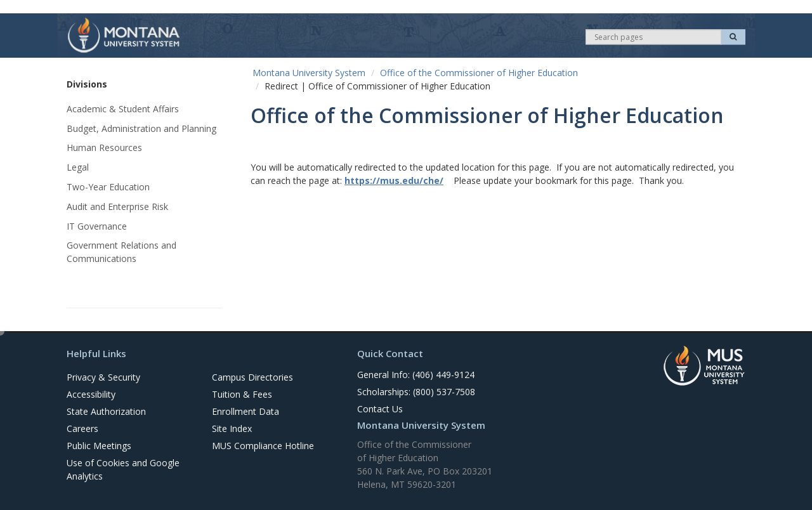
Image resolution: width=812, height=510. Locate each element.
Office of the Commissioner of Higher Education (479, 73)
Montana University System (309, 73)
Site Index (232, 428)
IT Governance (97, 226)
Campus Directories (252, 377)
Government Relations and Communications (121, 252)
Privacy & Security (103, 377)
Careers (82, 428)
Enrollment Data (246, 411)
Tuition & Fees (242, 394)
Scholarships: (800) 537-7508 (416, 392)
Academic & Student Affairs (123, 109)
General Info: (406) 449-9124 (416, 375)
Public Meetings (99, 446)
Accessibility (91, 394)
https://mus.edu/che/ (394, 180)
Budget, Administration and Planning (141, 128)
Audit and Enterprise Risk (117, 206)
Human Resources (104, 147)
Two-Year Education (108, 187)
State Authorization (106, 411)
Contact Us (380, 409)
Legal (78, 167)
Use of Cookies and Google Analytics (123, 469)
